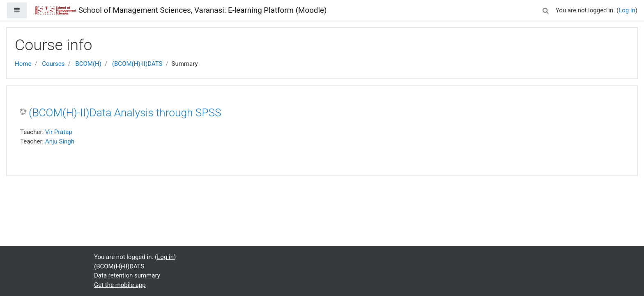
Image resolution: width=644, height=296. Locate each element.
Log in (627, 10)
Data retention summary (127, 275)
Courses (53, 64)
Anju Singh (60, 141)
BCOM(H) (88, 64)
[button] (546, 9)
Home (23, 64)
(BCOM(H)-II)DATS (137, 64)
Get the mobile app (120, 285)
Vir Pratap (59, 132)
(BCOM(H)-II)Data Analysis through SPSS (125, 113)
